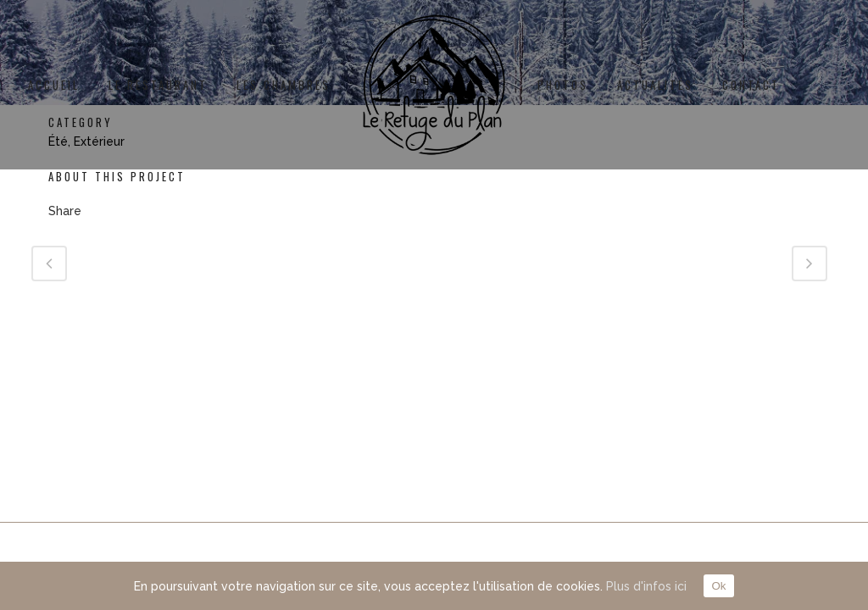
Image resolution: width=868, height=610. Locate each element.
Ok (718, 586)
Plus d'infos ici (646, 586)
